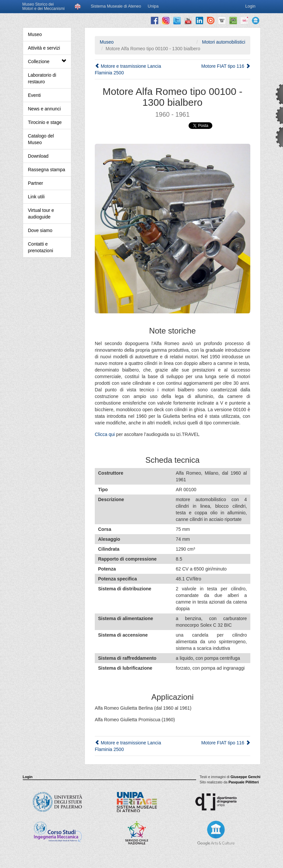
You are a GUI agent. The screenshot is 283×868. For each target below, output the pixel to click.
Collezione (47, 61)
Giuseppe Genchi (245, 777)
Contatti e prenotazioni (41, 247)
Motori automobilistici (223, 42)
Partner (36, 183)
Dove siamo (40, 230)
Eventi (35, 95)
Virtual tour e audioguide (41, 214)
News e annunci (45, 109)
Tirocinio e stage (45, 122)
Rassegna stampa (47, 170)
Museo (35, 34)
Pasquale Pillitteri (244, 782)
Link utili (36, 197)
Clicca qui (105, 434)
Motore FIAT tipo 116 (226, 66)
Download (38, 156)
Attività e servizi (44, 48)
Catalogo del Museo (41, 139)
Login (28, 777)
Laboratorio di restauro (42, 78)
